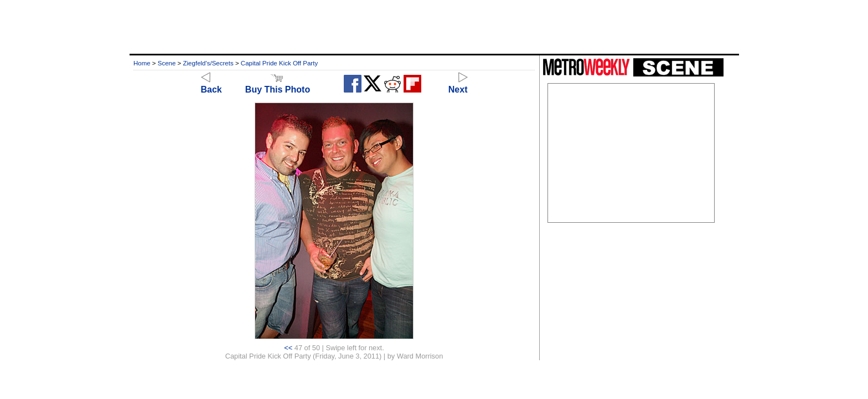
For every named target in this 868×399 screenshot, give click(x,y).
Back (211, 85)
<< (288, 348)
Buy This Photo (278, 85)
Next (458, 85)
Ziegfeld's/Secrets (208, 63)
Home (142, 63)
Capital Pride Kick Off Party (279, 63)
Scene (167, 63)
